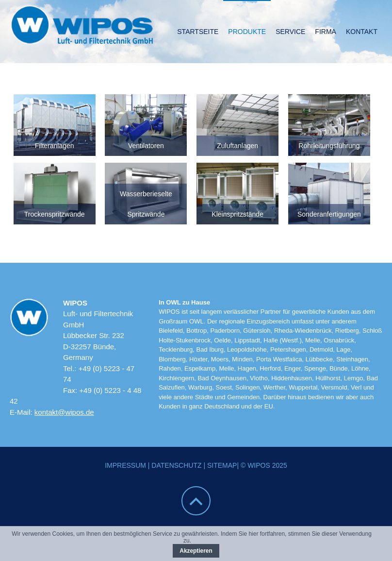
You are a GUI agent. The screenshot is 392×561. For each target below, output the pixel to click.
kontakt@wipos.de (64, 412)
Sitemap (222, 465)
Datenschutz (176, 465)
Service (290, 32)
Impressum (125, 465)
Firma (326, 32)
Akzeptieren (196, 551)
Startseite (198, 32)
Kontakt (362, 32)
